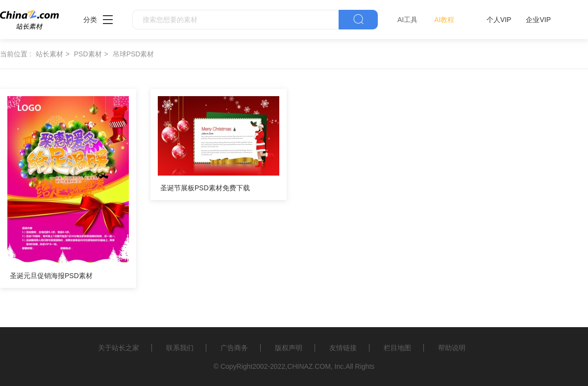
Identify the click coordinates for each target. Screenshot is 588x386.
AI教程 (444, 20)
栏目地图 (397, 348)
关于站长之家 (119, 348)
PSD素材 (88, 54)
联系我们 (180, 348)
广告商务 (234, 348)
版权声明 (289, 348)
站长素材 (49, 54)
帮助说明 (452, 348)
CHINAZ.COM (309, 366)
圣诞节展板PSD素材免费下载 (205, 188)
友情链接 (343, 348)
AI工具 (407, 20)
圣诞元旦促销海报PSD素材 (51, 276)
